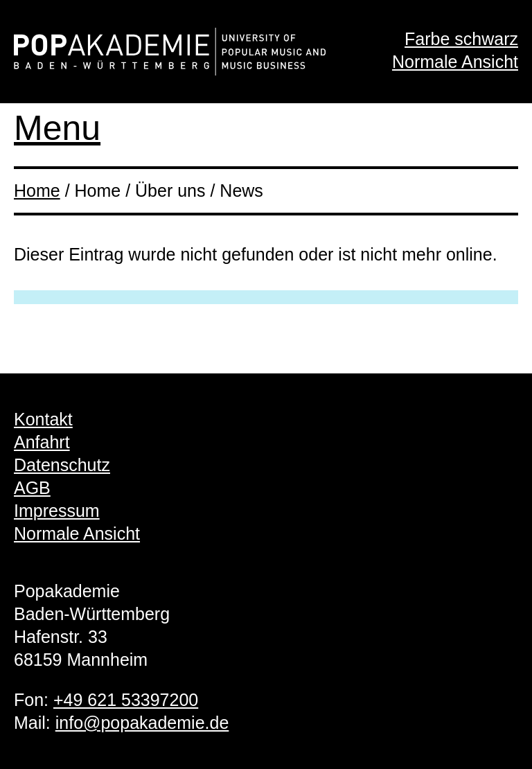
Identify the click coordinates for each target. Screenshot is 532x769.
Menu (57, 128)
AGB (32, 488)
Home (37, 191)
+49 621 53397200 (126, 700)
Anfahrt (42, 442)
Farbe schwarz (461, 39)
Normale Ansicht (455, 62)
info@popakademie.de (142, 723)
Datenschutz (62, 465)
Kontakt (43, 419)
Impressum (57, 511)
